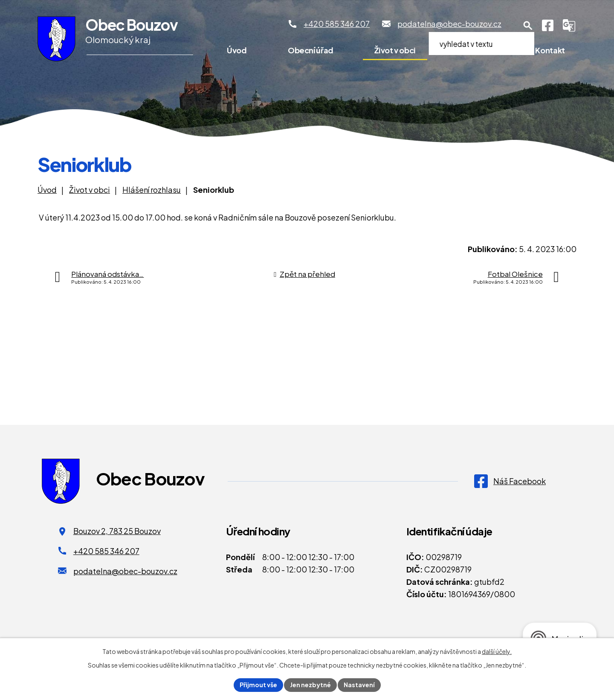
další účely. (497, 651)
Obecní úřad (311, 50)
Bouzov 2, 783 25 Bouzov (117, 531)
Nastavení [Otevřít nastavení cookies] (359, 685)
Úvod (237, 50)
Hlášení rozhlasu (152, 190)
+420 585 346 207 (106, 551)
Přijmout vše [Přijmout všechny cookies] (258, 685)
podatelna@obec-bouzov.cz (125, 571)
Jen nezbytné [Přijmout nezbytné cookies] (310, 685)
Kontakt (550, 50)
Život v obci (395, 50)
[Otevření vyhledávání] (528, 26)
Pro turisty (475, 50)
